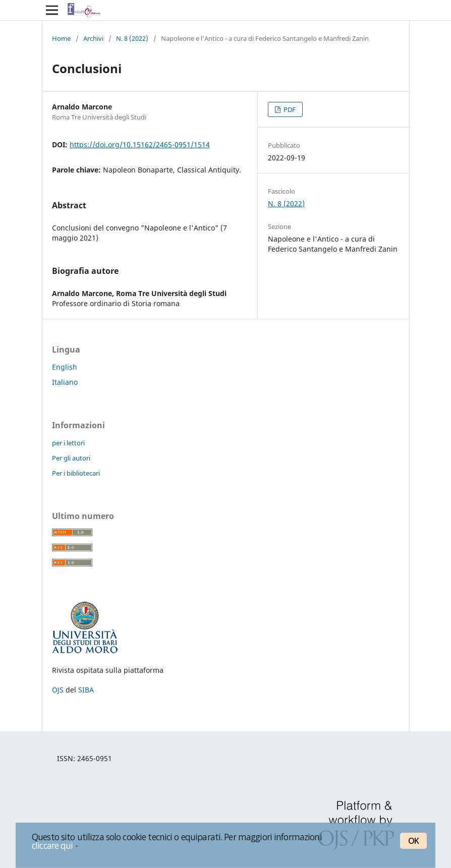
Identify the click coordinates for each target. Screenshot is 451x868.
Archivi (93, 38)
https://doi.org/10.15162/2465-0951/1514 (140, 144)
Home (61, 38)
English (65, 367)
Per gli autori (71, 458)
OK (413, 841)
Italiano (65, 382)
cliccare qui (52, 845)
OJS (58, 690)
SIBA (86, 690)
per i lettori (68, 443)
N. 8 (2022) (132, 38)
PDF (289, 109)
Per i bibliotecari (76, 473)
